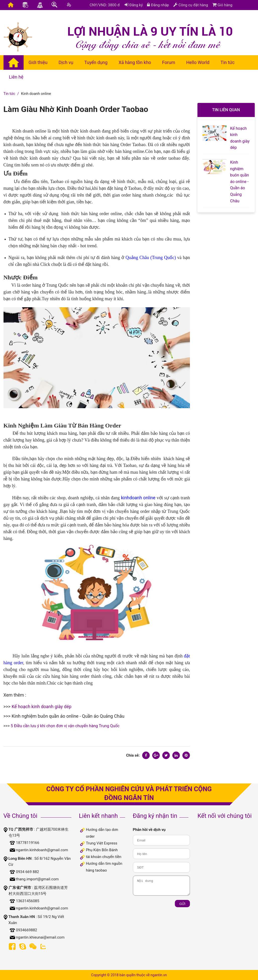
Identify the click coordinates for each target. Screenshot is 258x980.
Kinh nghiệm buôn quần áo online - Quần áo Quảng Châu (68, 716)
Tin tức (9, 94)
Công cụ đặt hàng (191, 5)
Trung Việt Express (102, 843)
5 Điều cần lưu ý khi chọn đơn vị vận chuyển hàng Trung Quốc (65, 726)
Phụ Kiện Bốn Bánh (102, 850)
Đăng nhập (158, 5)
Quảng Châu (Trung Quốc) (151, 258)
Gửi (182, 904)
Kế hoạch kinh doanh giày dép (41, 707)
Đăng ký (134, 5)
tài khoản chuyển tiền (104, 857)
